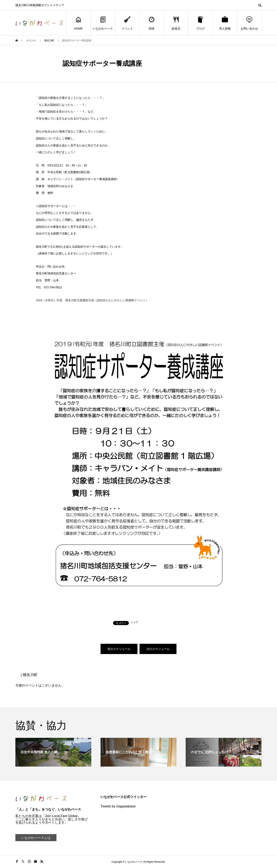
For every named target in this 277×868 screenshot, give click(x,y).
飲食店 (176, 23)
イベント (127, 23)
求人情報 (225, 23)
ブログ (200, 23)
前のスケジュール (119, 649)
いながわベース (103, 23)
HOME (78, 23)
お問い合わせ (249, 23)
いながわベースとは (36, 838)
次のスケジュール (158, 649)
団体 (152, 23)
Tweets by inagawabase (118, 806)
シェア (135, 622)
